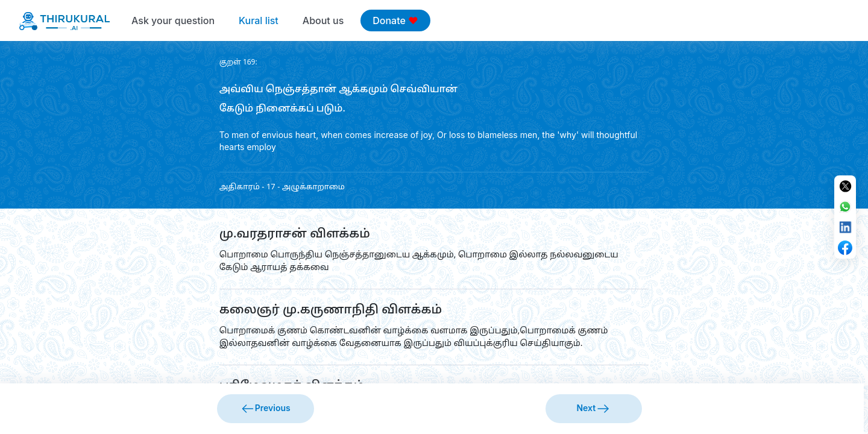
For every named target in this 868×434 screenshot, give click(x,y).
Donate (395, 20)
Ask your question (173, 20)
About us (323, 20)
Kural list (259, 20)
